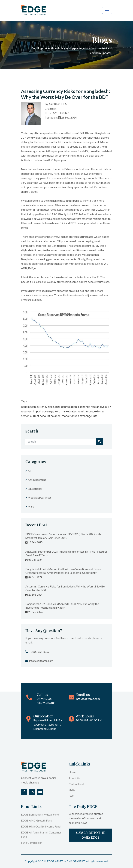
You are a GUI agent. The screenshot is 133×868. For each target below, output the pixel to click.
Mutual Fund (76, 784)
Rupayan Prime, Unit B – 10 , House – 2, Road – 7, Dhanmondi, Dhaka (48, 724)
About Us (74, 778)
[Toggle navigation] (107, 10)
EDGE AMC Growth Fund (37, 820)
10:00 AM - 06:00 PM (89, 720)
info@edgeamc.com (88, 699)
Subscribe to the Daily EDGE (90, 835)
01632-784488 (46, 703)
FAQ (71, 796)
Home (72, 772)
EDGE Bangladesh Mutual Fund (40, 814)
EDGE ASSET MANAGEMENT (66, 861)
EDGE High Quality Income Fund (41, 826)
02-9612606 (45, 699)
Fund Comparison (32, 843)
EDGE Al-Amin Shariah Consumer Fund (41, 834)
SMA (72, 790)
